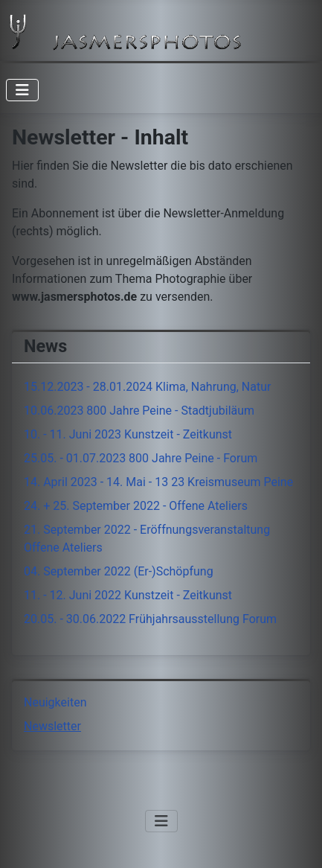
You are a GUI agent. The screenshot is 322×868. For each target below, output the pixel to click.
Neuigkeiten (55, 702)
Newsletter (52, 726)
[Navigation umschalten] (22, 90)
